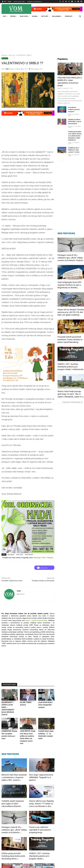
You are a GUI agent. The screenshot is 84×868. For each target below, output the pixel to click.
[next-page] (62, 154)
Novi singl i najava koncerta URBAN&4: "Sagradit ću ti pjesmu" (41, 766)
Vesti (59, 74)
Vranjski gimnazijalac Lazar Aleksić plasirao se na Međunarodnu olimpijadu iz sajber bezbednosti (74, 130)
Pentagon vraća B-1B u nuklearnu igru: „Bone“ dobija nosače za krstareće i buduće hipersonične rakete (14, 818)
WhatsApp (37, 558)
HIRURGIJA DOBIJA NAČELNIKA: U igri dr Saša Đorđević (74, 116)
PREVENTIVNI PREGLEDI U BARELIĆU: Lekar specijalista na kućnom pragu (69, 80)
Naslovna (4, 55)
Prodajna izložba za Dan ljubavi (43, 581)
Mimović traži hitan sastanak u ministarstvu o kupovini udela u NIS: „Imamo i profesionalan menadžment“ (14, 766)
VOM (7, 69)
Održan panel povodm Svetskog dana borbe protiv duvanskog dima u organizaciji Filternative (13, 844)
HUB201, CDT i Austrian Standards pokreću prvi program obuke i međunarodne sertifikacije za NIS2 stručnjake (42, 844)
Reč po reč (12, 55)
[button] (80, 16)
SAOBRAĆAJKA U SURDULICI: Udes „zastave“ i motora (73, 144)
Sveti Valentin (29, 554)
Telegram (50, 558)
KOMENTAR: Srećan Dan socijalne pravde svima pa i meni (9, 727)
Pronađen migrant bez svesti (12, 581)
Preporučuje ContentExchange (72, 396)
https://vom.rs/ (21, 594)
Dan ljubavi (11, 554)
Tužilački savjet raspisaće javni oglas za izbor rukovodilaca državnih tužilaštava (13, 792)
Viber (44, 558)
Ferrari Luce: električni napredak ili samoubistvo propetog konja (40, 818)
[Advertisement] (42, 35)
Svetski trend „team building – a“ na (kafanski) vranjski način (46, 727)
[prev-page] (59, 154)
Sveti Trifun (20, 554)
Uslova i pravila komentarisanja (36, 620)
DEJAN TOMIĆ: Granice (27, 702)
